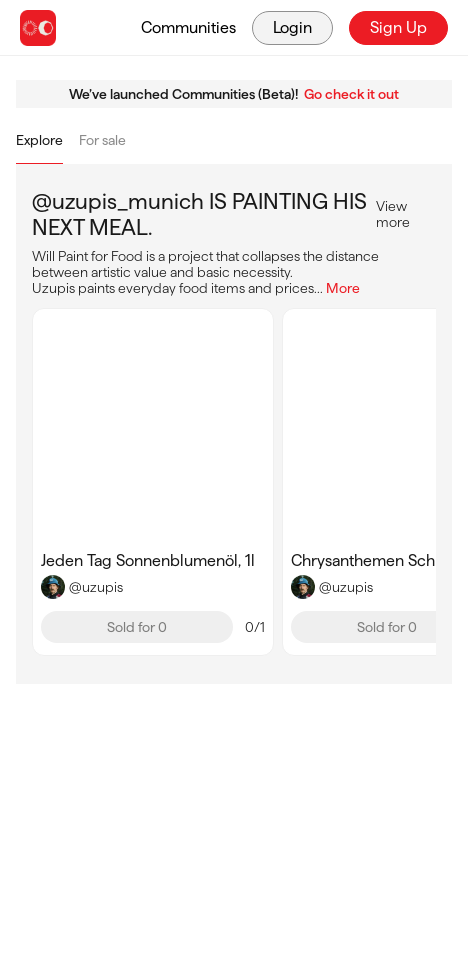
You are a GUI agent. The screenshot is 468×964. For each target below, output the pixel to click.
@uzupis (96, 587)
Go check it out (351, 94)
